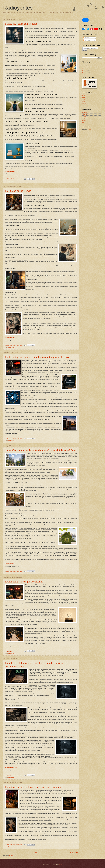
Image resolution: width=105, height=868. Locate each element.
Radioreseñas (11, 181)
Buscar (85, 50)
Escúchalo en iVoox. (10, 171)
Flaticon (91, 129)
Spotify (84, 101)
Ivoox (84, 95)
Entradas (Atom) (13, 855)
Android (84, 103)
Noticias (84, 65)
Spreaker (84, 105)
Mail (83, 122)
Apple (84, 97)
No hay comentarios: (18, 179)
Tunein (84, 99)
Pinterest (84, 120)
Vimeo (84, 118)
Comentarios (87, 40)
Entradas (86, 38)
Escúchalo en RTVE (10, 564)
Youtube (84, 116)
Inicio (35, 852)
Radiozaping (11, 441)
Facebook (85, 112)
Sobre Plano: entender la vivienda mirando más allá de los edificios (41, 450)
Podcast (84, 67)
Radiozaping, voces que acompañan (24, 582)
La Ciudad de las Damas (18, 191)
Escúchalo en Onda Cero (11, 767)
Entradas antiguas (73, 852)
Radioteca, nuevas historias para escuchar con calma (33, 787)
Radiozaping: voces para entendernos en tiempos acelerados (37, 357)
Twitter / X (85, 114)
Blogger (60, 865)
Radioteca (11, 847)
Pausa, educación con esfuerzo (21, 24)
